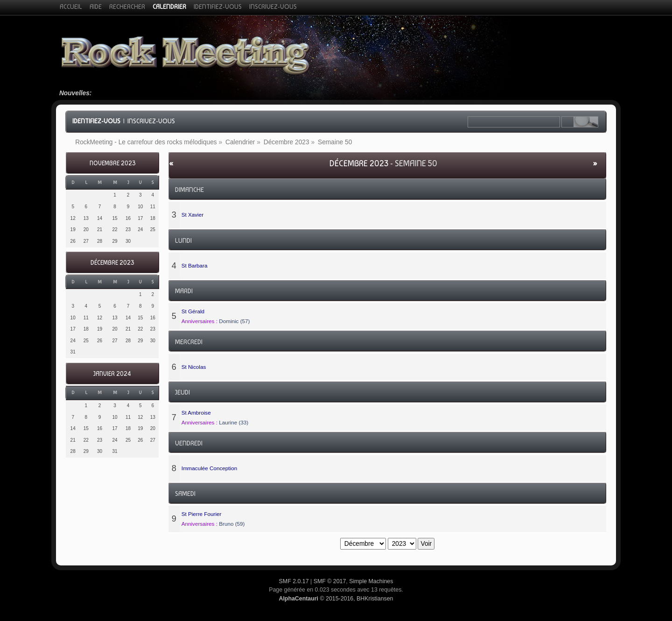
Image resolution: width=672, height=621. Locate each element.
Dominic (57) (234, 321)
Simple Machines (371, 581)
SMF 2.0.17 (294, 581)
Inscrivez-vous (151, 121)
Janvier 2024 (112, 374)
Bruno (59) (232, 524)
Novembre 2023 (112, 163)
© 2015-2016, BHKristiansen (336, 599)
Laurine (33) (234, 422)
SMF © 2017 (330, 581)
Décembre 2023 (112, 263)
